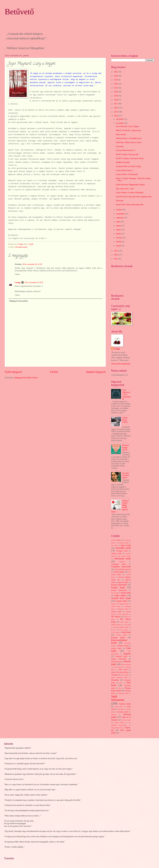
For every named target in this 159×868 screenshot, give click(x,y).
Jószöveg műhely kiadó (121, 627)
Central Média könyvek (123, 569)
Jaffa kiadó (124, 622)
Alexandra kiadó (21, 247)
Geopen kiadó (121, 601)
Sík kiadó (121, 709)
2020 (116, 92)
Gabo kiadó (120, 595)
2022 (116, 84)
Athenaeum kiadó (122, 559)
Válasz (17, 274)
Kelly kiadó (126, 632)
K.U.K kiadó (123, 630)
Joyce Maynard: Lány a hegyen (127, 126)
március (119, 238)
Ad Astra (114, 545)
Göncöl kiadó (116, 606)
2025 (116, 72)
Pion (120, 688)
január (119, 246)
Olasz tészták (121, 134)
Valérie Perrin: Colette (125, 420)
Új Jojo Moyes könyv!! (124, 170)
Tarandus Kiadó (123, 712)
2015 (116, 112)
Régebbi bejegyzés (96, 372)
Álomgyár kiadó (122, 551)
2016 (116, 108)
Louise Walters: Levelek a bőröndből (129, 193)
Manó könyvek (116, 662)
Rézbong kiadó (123, 693)
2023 (116, 80)
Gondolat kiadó (124, 604)
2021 (116, 88)
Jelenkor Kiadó (116, 625)
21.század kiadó (123, 543)
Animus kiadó (116, 554)
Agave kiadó (126, 545)
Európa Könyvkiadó (119, 590)
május (119, 230)
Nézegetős (115, 675)
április (119, 234)
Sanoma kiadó (125, 704)
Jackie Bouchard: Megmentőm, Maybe (130, 185)
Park (121, 683)
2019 (116, 96)
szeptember (121, 214)
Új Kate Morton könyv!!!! (125, 150)
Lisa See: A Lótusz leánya (126, 475)
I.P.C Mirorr (116, 617)
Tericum (114, 715)
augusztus (120, 218)
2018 (116, 100)
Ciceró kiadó (119, 572)
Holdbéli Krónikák (123, 162)
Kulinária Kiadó (123, 646)
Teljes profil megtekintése (121, 364)
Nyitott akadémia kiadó (119, 677)
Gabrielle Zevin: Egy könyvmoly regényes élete (134, 197)
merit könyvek (118, 667)
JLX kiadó (127, 625)
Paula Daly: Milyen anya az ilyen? (129, 142)
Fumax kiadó (126, 593)
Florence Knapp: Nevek (126, 448)
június (119, 226)
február (119, 242)
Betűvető (19, 12)
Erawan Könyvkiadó (119, 585)
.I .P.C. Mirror (116, 540)
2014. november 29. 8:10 (34, 282)
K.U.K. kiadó (115, 632)
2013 (116, 251)
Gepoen (113, 604)
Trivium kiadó (126, 720)
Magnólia (127, 654)
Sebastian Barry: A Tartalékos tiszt (129, 138)
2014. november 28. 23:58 (32, 264)
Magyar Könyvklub (119, 659)
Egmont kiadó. (123, 582)
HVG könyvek (123, 614)
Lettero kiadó (116, 648)
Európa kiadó (118, 588)
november (120, 123)
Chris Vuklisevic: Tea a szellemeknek (127, 395)
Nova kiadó (125, 675)
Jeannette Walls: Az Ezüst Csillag (128, 166)
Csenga (18, 282)
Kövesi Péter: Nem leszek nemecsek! (130, 205)
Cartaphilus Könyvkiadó (121, 567)
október (119, 210)
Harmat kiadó (116, 612)
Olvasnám (120, 146)
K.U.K (113, 630)
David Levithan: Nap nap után (127, 154)
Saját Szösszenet (118, 698)
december (120, 119)
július (119, 222)
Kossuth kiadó (118, 638)
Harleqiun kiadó (123, 609)
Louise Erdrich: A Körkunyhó (127, 174)
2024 (116, 76)
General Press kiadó (121, 598)
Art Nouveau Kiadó (124, 556)
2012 (116, 255)
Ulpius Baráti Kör (117, 728)
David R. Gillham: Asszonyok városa (130, 158)
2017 (116, 104)
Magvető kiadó (122, 656)
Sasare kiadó (119, 707)
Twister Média (119, 723)
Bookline (122, 562)
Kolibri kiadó (122, 635)
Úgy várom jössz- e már (125, 189)
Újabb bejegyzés (13, 372)
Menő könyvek (126, 664)
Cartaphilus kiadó (118, 564)
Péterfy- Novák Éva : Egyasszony (128, 130)
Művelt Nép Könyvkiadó (120, 672)
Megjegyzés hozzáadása (19, 301)
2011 (116, 259)
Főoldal (54, 372)
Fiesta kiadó (115, 593)
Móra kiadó (123, 670)
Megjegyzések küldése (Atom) (26, 378)
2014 (116, 116)
